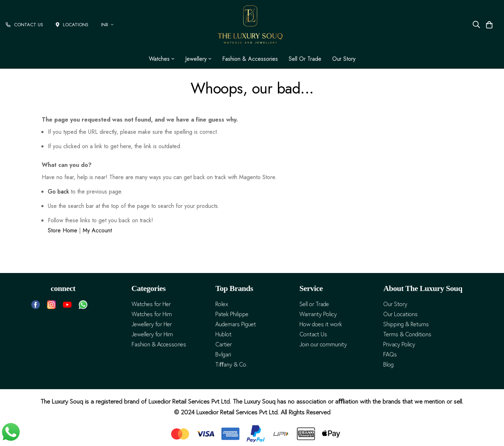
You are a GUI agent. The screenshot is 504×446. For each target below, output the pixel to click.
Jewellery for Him (152, 334)
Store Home (63, 230)
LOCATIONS (72, 25)
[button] (109, 25)
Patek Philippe (232, 314)
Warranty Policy (318, 314)
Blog (388, 365)
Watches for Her (151, 304)
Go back (58, 192)
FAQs (390, 354)
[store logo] (250, 24)
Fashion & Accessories (250, 59)
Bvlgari (223, 354)
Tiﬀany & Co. (231, 365)
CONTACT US (24, 25)
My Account (97, 230)
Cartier (224, 344)
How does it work (321, 324)
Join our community (323, 344)
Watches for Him (152, 314)
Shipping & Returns (406, 324)
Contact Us (313, 334)
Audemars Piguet (236, 324)
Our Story (344, 59)
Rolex (222, 304)
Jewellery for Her (152, 324)
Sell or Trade (305, 59)
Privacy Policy (399, 344)
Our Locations (400, 314)
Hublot (223, 334)
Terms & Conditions (407, 334)
